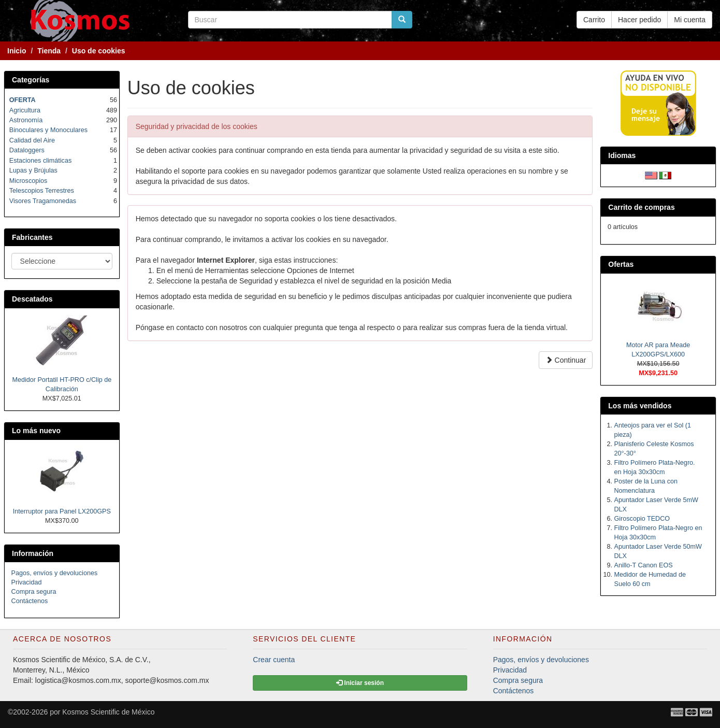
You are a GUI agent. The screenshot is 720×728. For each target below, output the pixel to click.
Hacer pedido (639, 20)
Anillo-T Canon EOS (644, 565)
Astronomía (26, 120)
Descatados (32, 299)
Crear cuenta (274, 660)
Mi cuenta (690, 20)
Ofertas (621, 264)
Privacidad (27, 582)
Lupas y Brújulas (33, 170)
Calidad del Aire (32, 140)
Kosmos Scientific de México (108, 712)
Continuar (566, 360)
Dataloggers (27, 150)
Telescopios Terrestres (42, 191)
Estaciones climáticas (40, 161)
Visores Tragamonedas (43, 201)
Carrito (594, 20)
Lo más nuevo (36, 431)
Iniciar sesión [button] (360, 683)
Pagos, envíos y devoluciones (55, 573)
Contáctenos (30, 601)
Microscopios (28, 181)
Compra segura (34, 592)
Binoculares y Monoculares (48, 130)
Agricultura (25, 110)
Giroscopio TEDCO (642, 519)
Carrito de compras (641, 207)
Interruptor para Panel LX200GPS (62, 511)
